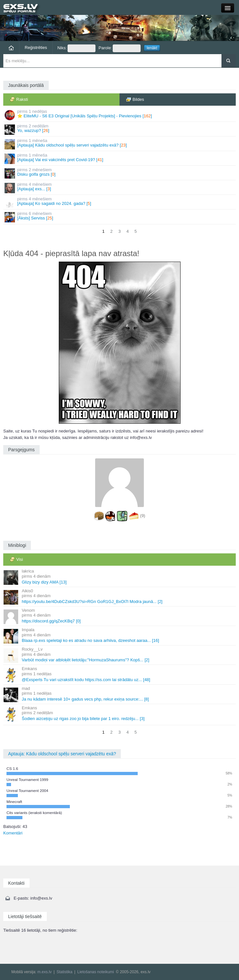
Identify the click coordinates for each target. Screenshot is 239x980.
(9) (143, 516)
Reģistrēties (36, 47)
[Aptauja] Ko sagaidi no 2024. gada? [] (120, 202)
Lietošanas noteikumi (96, 972)
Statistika (64, 972)
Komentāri (13, 833)
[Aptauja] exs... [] (120, 188)
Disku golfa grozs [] (120, 173)
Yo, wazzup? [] (120, 129)
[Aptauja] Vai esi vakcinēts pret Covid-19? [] (120, 158)
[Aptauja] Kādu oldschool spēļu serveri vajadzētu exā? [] (120, 144)
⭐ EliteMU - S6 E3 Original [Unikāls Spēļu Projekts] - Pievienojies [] (120, 115)
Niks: (76, 48)
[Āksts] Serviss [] (120, 217)
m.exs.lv (44, 972)
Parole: (120, 48)
